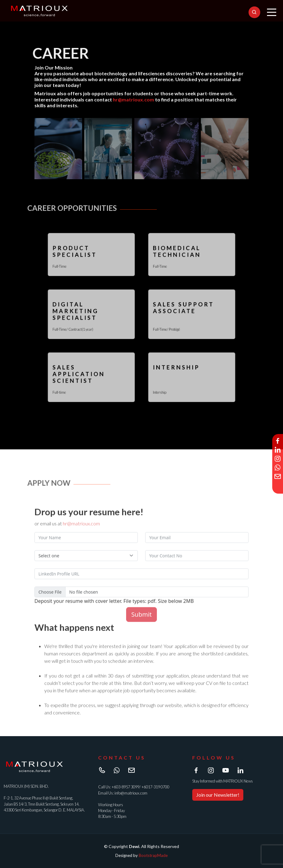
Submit (142, 625)
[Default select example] (86, 567)
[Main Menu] (272, 12)
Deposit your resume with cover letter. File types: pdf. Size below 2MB (114, 612)
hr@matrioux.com (134, 100)
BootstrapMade (153, 855)
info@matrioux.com (131, 793)
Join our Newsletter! (218, 795)
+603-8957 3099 (126, 787)
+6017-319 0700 (155, 787)
